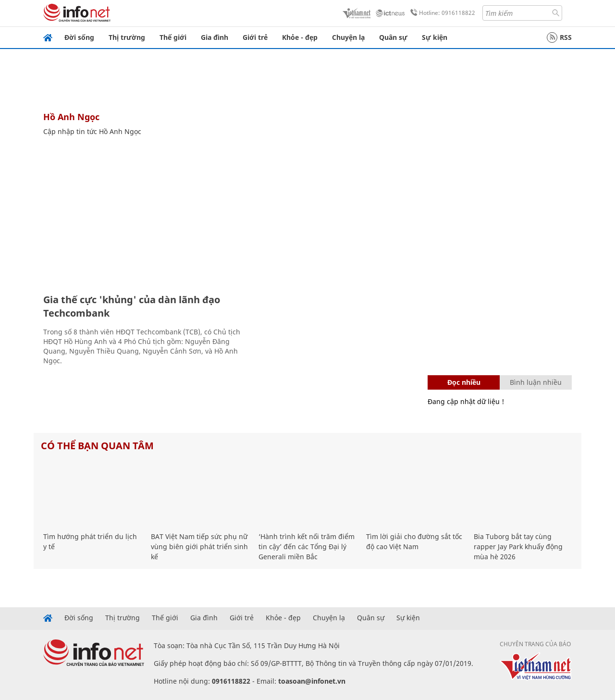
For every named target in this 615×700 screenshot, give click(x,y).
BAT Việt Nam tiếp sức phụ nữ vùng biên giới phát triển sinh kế (199, 546)
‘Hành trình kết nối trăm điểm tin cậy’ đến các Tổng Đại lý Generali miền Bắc (307, 546)
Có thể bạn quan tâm (97, 446)
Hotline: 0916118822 (441, 13)
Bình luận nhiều (536, 382)
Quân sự (393, 37)
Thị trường (127, 37)
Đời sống (79, 37)
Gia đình (215, 37)
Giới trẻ (255, 37)
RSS (559, 37)
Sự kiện (435, 37)
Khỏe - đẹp (300, 37)
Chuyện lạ (348, 37)
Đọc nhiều (464, 382)
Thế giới (173, 37)
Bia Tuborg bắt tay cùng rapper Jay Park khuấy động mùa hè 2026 (518, 546)
